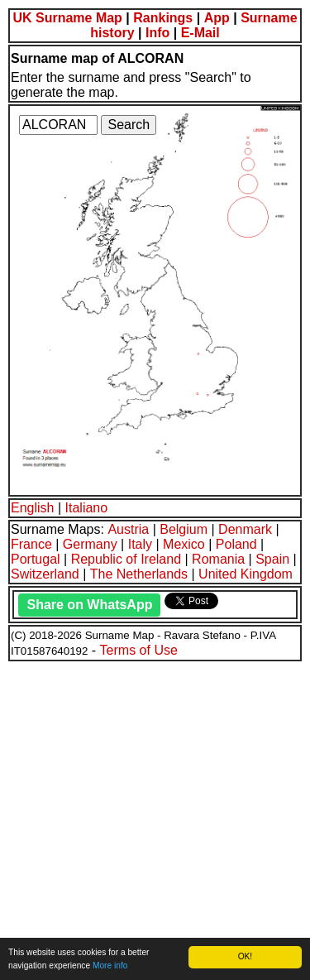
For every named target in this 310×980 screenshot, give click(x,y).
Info (157, 33)
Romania (218, 559)
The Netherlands (139, 574)
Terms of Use (139, 650)
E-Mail (200, 33)
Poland (236, 544)
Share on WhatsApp (89, 605)
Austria (128, 529)
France (31, 544)
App (217, 18)
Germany (90, 544)
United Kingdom (246, 574)
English (32, 508)
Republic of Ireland (126, 559)
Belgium (184, 529)
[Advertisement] (155, 818)
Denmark (245, 529)
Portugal (36, 559)
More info (110, 966)
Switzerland (45, 574)
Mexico (184, 544)
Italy (140, 544)
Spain (272, 559)
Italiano (87, 508)
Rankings (163, 18)
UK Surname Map (67, 18)
